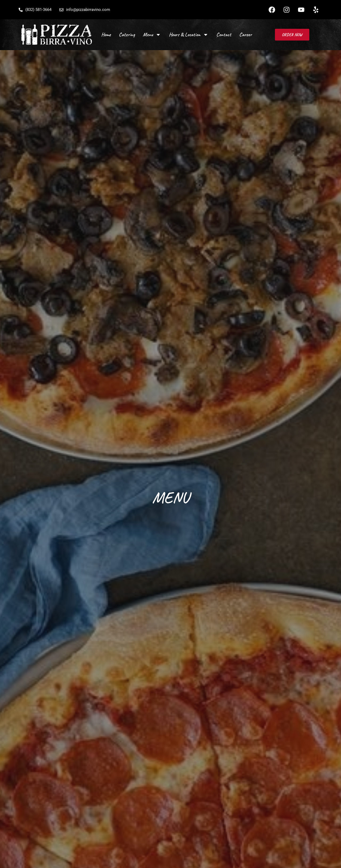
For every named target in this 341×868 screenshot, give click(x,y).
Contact (224, 35)
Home (106, 35)
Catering (127, 35)
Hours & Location (189, 35)
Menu (152, 35)
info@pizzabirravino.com (85, 10)
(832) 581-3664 (35, 10)
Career (245, 35)
